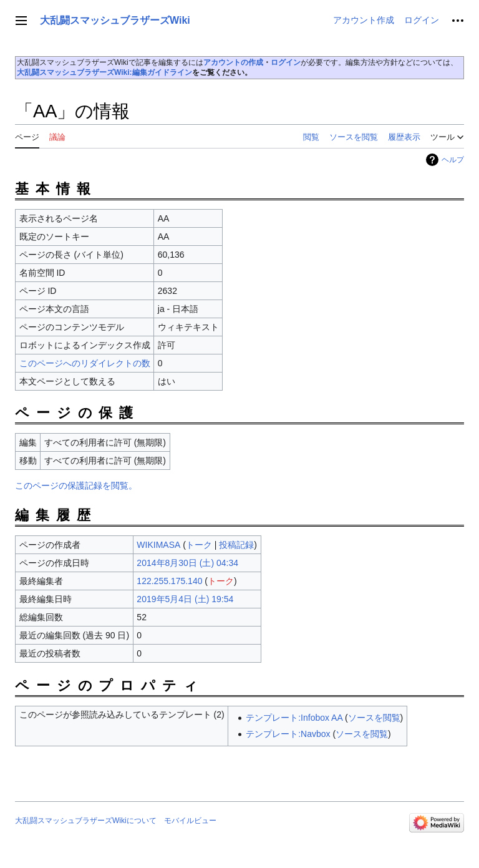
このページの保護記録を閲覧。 (76, 485)
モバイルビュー (190, 821)
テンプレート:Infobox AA (294, 718)
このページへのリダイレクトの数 (85, 363)
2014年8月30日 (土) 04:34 (187, 563)
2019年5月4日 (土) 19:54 (185, 599)
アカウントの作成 (233, 62)
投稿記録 (236, 545)
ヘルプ (453, 160)
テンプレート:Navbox (288, 734)
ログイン (286, 62)
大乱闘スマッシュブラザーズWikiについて (86, 821)
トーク (199, 545)
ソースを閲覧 (374, 718)
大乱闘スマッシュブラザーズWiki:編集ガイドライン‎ (104, 72)
